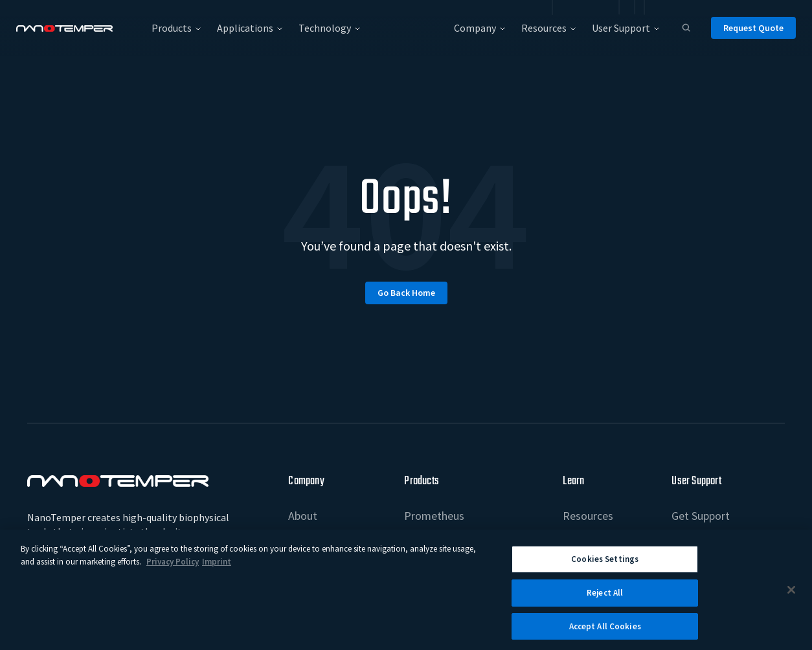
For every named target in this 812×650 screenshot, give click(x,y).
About (303, 516)
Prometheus (434, 516)
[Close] (791, 596)
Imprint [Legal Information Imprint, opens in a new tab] (217, 567)
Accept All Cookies (605, 632)
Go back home (406, 293)
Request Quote (753, 28)
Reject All (605, 599)
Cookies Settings (605, 565)
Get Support (701, 516)
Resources (588, 516)
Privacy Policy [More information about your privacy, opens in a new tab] (173, 567)
